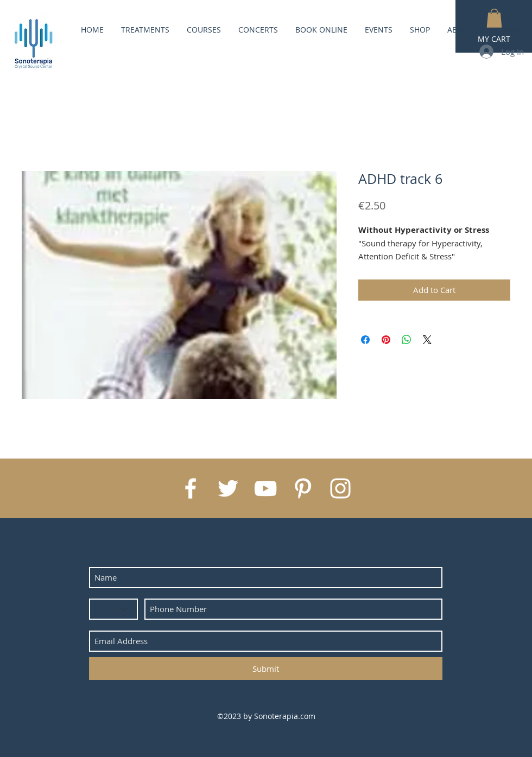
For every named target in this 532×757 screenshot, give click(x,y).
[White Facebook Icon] (191, 488)
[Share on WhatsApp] (407, 340)
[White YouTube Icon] (265, 488)
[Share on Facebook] (365, 340)
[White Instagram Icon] (340, 488)
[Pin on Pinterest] (386, 340)
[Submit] (266, 669)
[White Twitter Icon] (228, 488)
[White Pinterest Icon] (303, 488)
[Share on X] (427, 340)
